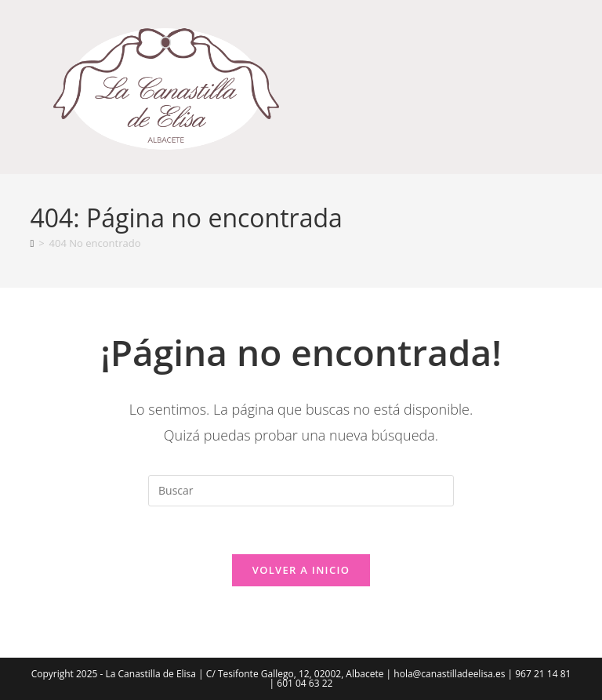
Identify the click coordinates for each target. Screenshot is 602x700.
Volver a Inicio (301, 570)
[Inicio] (32, 243)
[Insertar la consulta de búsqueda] (301, 491)
